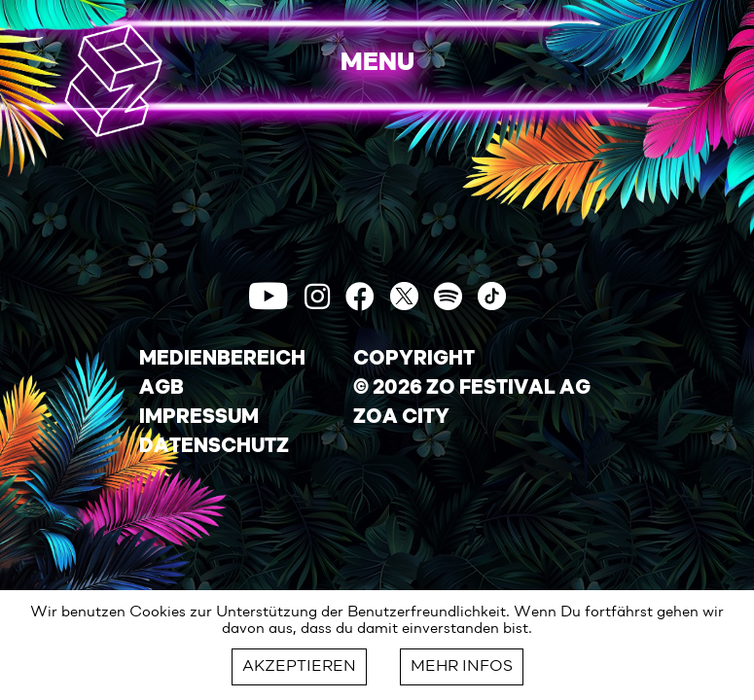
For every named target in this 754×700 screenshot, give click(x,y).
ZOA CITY (401, 418)
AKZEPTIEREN (299, 667)
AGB (162, 389)
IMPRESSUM (199, 418)
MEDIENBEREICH (222, 360)
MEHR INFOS (462, 667)
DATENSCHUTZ (214, 447)
